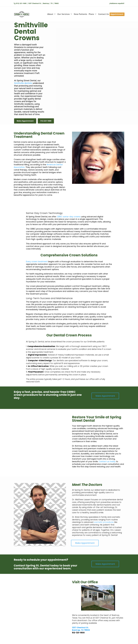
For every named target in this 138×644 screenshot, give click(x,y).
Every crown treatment (37, 262)
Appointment (117, 14)
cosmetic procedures (104, 522)
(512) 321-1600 (21, 3)
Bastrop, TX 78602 (81, 630)
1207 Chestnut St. (80, 628)
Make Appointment (25, 121)
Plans (93, 14)
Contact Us (103, 14)
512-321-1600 (46, 121)
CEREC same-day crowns (69, 217)
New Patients (80, 14)
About (52, 14)
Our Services (65, 14)
